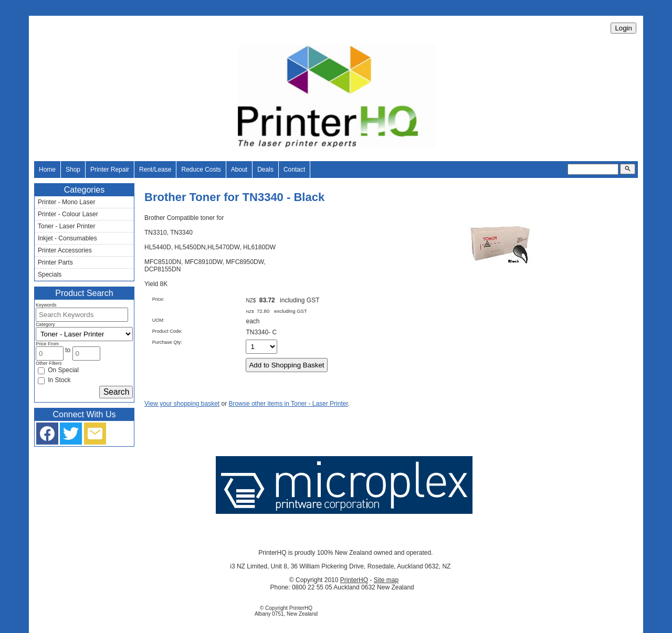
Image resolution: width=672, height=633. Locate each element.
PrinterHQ (354, 580)
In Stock (54, 380)
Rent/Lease (155, 170)
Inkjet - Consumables (67, 238)
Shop (73, 170)
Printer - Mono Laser (66, 202)
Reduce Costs (201, 170)
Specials (50, 275)
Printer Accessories (65, 250)
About (239, 170)
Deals (265, 170)
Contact (294, 170)
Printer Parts (55, 262)
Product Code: (167, 331)
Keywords (46, 305)
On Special (58, 370)
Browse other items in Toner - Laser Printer (288, 404)
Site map (386, 580)
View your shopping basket (182, 404)
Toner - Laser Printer (66, 226)
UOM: (159, 320)
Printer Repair (110, 170)
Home (47, 170)
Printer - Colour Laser (68, 214)
